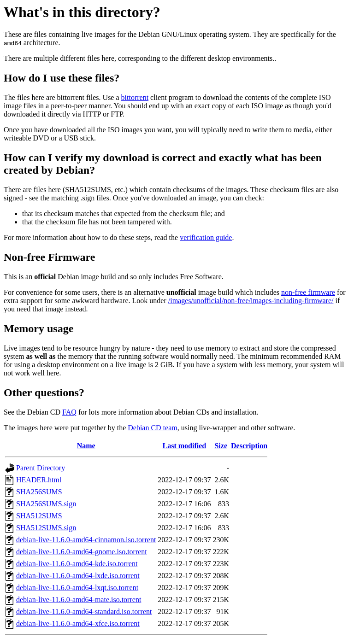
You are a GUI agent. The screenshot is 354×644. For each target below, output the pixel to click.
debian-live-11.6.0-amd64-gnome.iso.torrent (82, 552)
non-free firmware (308, 292)
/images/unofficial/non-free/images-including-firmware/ (251, 301)
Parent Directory (41, 468)
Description (249, 446)
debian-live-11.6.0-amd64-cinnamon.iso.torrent (86, 540)
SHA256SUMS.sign (46, 504)
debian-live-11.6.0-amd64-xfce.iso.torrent (78, 624)
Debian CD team (153, 428)
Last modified (185, 446)
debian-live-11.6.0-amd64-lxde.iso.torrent (78, 576)
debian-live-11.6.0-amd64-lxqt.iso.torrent (77, 588)
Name (86, 446)
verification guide (206, 237)
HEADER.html (39, 480)
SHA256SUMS (39, 492)
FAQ (69, 412)
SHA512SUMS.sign (46, 528)
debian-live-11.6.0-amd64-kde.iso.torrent (77, 564)
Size (221, 446)
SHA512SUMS (39, 516)
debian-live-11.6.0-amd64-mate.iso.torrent (79, 600)
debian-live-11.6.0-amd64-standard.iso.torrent (84, 612)
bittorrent (135, 97)
